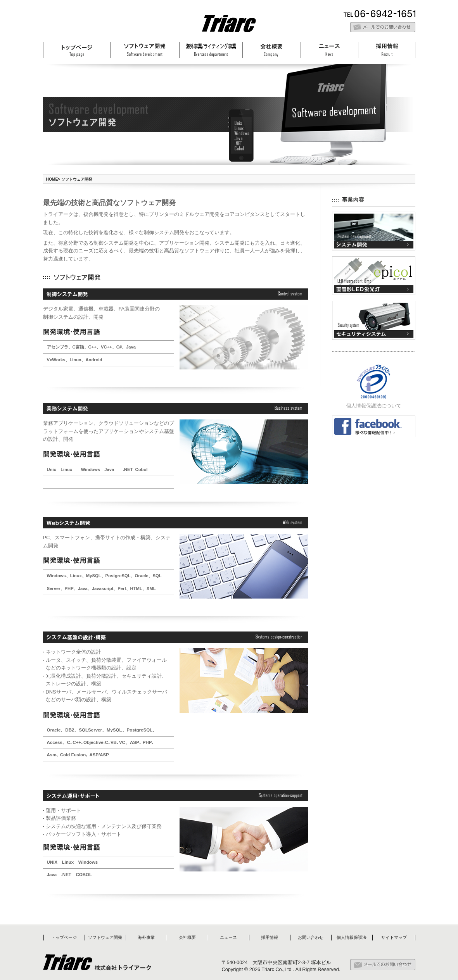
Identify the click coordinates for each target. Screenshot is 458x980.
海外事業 (146, 937)
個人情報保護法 (352, 937)
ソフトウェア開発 (105, 937)
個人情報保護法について (374, 406)
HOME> (53, 179)
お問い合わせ (311, 937)
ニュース (228, 937)
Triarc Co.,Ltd (277, 969)
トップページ (64, 937)
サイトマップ (394, 937)
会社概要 (187, 937)
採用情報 (270, 937)
